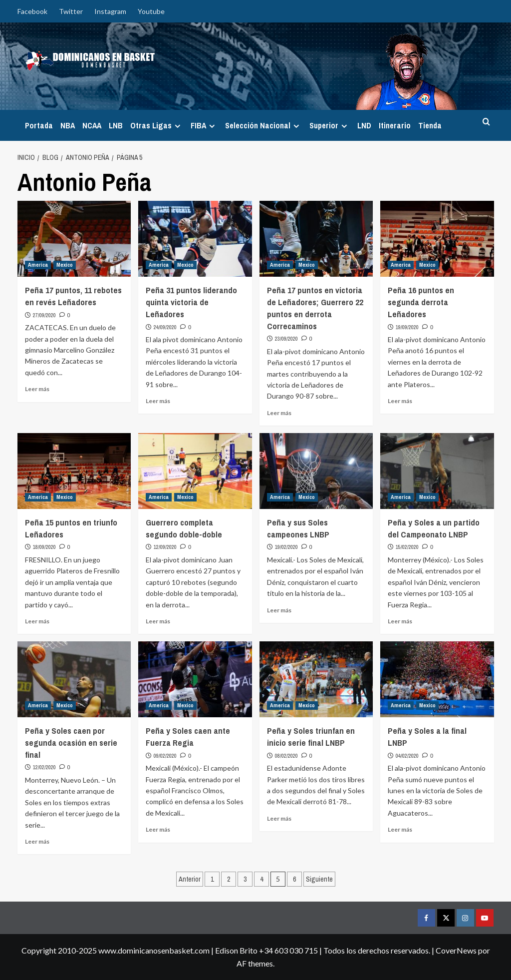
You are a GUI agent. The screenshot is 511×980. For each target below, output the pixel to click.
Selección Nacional (263, 125)
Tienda (430, 125)
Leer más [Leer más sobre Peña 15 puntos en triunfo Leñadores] (37, 621)
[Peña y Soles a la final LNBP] (437, 679)
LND (364, 125)
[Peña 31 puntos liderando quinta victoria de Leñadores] (195, 239)
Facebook (32, 11)
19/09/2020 (407, 327)
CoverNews (456, 950)
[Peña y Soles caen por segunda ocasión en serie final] (74, 679)
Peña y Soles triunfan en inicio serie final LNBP (311, 736)
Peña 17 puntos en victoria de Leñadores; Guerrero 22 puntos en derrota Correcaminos (315, 308)
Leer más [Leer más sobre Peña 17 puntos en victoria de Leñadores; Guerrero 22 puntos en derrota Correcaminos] (279, 413)
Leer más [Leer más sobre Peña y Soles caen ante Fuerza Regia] (158, 829)
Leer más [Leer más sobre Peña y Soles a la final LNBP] (400, 829)
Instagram (110, 11)
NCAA (92, 125)
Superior (330, 125)
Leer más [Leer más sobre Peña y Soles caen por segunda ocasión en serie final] (37, 841)
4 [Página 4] (261, 879)
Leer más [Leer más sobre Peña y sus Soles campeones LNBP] (279, 610)
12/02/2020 (44, 767)
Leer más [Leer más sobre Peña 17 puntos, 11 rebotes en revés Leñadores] (37, 389)
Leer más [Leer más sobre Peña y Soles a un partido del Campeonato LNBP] (400, 621)
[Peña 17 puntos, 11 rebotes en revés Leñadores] (74, 239)
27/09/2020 (44, 315)
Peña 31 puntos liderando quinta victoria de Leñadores (191, 302)
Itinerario (395, 125)
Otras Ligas (157, 125)
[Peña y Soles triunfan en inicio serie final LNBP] (316, 679)
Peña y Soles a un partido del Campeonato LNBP (434, 528)
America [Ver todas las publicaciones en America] (38, 265)
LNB (116, 125)
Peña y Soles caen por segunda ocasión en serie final (71, 742)
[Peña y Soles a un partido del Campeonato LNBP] (437, 471)
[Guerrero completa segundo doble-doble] (195, 471)
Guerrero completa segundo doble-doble (184, 528)
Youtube (151, 11)
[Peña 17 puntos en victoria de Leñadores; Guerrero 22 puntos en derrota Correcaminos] (316, 239)
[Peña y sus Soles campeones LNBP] (316, 471)
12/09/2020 (165, 547)
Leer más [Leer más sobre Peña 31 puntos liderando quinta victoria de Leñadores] (158, 401)
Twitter (71, 11)
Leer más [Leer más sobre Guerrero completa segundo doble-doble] (158, 621)
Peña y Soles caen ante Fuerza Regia (188, 736)
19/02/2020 (286, 547)
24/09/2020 (165, 327)
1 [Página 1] (212, 879)
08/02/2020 (286, 756)
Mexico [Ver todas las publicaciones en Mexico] (65, 265)
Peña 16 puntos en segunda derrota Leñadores (421, 302)
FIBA (204, 125)
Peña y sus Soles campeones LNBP (298, 528)
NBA (68, 125)
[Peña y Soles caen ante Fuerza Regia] (195, 679)
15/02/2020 (407, 547)
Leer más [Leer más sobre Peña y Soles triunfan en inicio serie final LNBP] (279, 818)
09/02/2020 (165, 756)
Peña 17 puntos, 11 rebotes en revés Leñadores (73, 296)
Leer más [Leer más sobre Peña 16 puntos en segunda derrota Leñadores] (400, 401)
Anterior (190, 879)
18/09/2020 (44, 547)
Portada (39, 125)
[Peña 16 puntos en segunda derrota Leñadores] (437, 239)
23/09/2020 (286, 339)
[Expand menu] (177, 126)
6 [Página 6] (294, 879)
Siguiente (319, 879)
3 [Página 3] (245, 879)
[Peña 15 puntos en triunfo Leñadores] (74, 471)
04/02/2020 (407, 756)
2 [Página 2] (229, 879)
